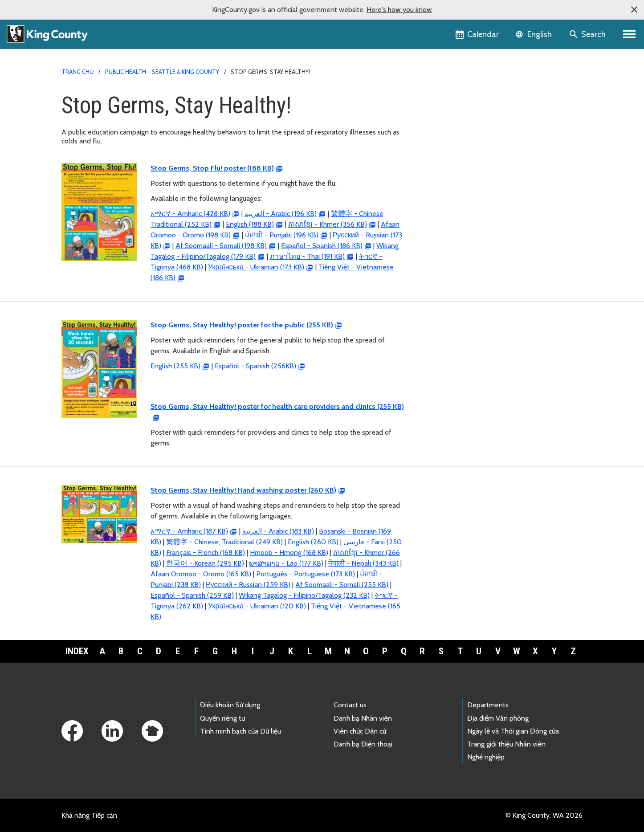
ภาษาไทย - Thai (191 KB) (307, 256)
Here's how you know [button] (399, 10)
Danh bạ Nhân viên (363, 718)
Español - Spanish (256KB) (255, 366)
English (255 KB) (175, 366)
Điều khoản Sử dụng (230, 705)
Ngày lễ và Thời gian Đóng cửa (513, 731)
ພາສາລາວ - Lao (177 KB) (286, 563)
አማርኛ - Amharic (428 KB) (190, 214)
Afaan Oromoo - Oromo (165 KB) (201, 574)
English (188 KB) (250, 224)
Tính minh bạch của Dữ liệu (240, 731)
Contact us (350, 705)
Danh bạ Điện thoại (363, 744)
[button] (634, 10)
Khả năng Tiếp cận (89, 815)
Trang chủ (77, 72)
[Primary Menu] (630, 34)
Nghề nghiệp (486, 757)
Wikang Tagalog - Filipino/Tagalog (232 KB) (304, 595)
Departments (488, 705)
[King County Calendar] (478, 34)
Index (77, 651)
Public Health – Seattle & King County (162, 72)
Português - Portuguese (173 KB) (306, 574)
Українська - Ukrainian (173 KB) (256, 267)
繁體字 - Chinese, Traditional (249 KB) (224, 542)
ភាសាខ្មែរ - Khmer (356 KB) (328, 224)
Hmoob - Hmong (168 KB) (289, 553)
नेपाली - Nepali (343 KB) (363, 563)
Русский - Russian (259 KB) (248, 585)
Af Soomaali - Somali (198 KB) (221, 246)
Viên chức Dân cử (360, 731)
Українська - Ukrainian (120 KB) (257, 606)
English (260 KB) (313, 542)
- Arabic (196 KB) (281, 214)
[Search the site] (588, 34)
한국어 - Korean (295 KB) (205, 563)
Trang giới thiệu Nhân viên (506, 744)
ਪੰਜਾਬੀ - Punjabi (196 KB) (282, 235)
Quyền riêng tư (222, 718)
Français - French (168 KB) (206, 553)
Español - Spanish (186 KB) (322, 246)
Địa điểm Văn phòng (498, 718)
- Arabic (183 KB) (278, 531)
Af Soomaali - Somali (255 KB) (342, 585)
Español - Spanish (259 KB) (192, 595)
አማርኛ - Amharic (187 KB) (189, 531)
